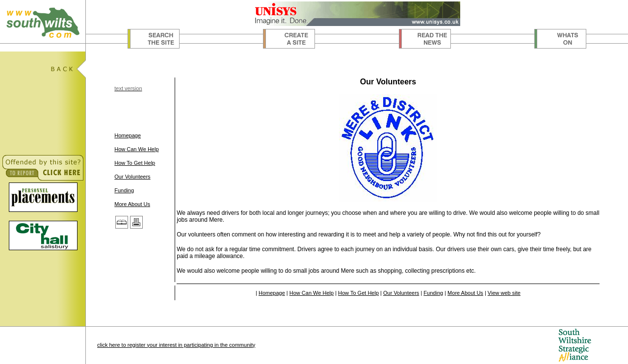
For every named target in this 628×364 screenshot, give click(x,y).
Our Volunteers (132, 177)
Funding (124, 190)
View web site (504, 293)
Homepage (128, 135)
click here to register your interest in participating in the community (176, 345)
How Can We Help (136, 149)
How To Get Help (135, 163)
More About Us (132, 204)
